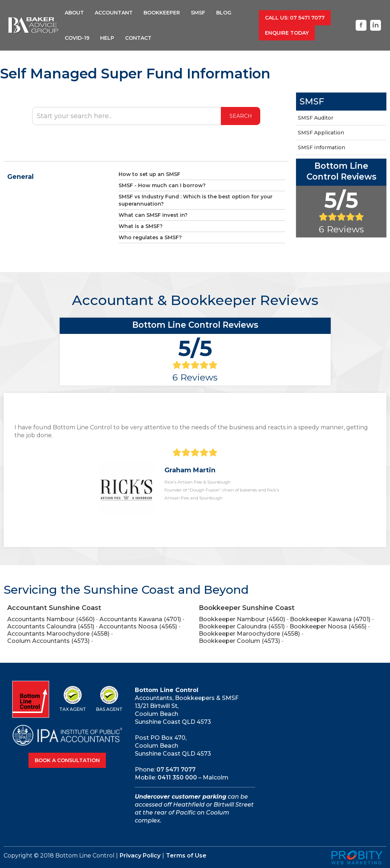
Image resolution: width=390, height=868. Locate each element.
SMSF (198, 13)
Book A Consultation (67, 760)
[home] (33, 25)
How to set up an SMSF (149, 174)
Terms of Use (186, 856)
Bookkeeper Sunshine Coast (247, 608)
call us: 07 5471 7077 (295, 18)
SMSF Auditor (316, 118)
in (376, 25)
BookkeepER (162, 13)
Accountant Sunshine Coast (54, 608)
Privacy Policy (140, 856)
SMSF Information (322, 147)
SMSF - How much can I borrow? (162, 185)
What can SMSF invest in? (153, 215)
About (74, 13)
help (107, 38)
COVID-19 (77, 38)
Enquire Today (287, 33)
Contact (138, 38)
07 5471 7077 (176, 770)
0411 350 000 (177, 777)
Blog (224, 13)
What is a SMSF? (141, 226)
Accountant (114, 13)
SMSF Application (321, 133)
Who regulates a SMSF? (150, 237)
